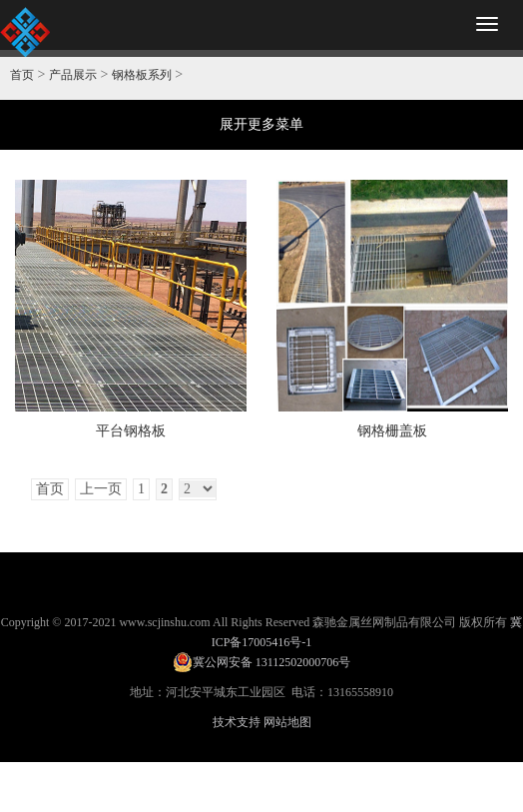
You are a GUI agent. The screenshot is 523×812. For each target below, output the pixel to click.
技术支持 (237, 722)
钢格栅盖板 (392, 431)
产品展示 (73, 75)
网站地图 (287, 722)
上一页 (101, 489)
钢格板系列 (142, 75)
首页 (22, 75)
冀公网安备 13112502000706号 (262, 662)
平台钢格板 (131, 431)
